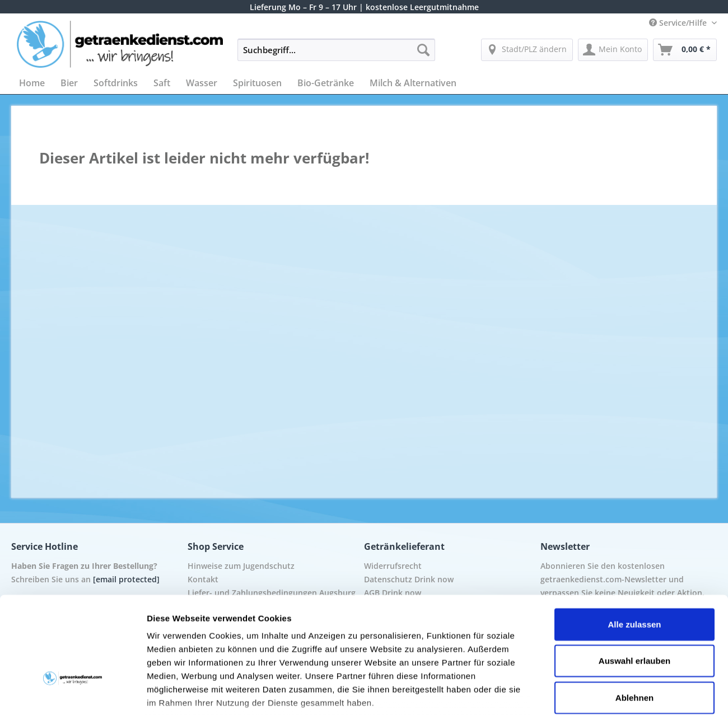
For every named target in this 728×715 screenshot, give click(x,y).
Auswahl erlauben (634, 580)
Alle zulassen (634, 544)
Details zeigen (596, 693)
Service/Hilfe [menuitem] (679, 23)
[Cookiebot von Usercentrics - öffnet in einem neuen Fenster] (73, 693)
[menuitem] (336, 55)
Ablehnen (634, 617)
